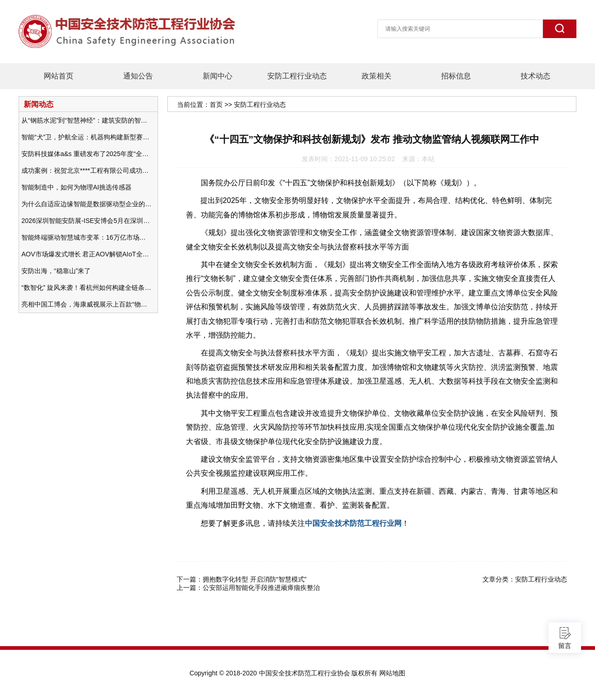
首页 (216, 105)
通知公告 (138, 76)
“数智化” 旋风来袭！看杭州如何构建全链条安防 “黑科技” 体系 (86, 288)
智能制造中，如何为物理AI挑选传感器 (76, 187)
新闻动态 (39, 104)
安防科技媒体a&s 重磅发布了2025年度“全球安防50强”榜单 (86, 154)
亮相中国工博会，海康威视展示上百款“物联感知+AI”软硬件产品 (86, 304)
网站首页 (59, 76)
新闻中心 (218, 76)
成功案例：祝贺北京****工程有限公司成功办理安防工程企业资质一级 (86, 170)
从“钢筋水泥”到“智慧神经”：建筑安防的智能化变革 (86, 120)
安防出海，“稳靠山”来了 (56, 271)
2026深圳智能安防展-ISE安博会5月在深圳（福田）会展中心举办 (86, 221)
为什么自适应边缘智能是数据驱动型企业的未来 (86, 204)
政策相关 (377, 76)
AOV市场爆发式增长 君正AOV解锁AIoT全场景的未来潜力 (86, 254)
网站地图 (392, 673)
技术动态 (535, 76)
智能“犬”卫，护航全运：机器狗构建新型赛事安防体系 (86, 137)
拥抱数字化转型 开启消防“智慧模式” (255, 579)
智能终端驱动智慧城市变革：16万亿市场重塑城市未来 (86, 237)
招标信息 (456, 76)
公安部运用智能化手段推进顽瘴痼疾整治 (261, 588)
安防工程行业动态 (297, 76)
